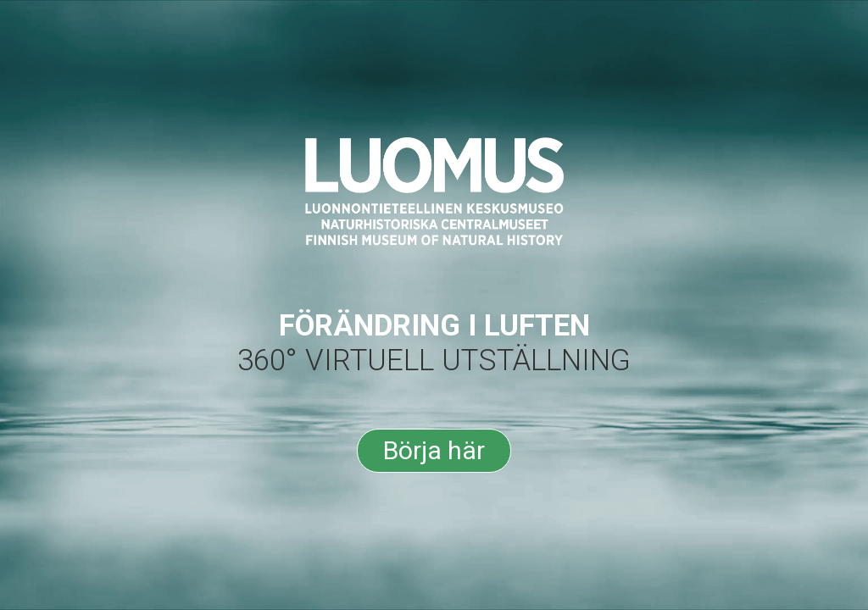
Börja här (434, 450)
